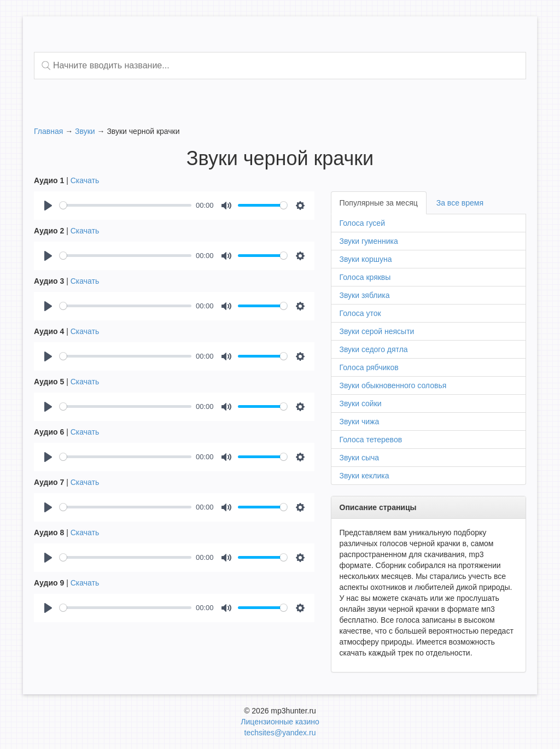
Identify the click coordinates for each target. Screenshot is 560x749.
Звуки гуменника (369, 241)
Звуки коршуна (366, 259)
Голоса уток (360, 313)
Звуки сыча (360, 458)
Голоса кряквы (365, 277)
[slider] (126, 205)
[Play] (48, 206)
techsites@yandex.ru (280, 733)
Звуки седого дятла (374, 349)
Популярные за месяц (379, 203)
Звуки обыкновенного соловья (393, 385)
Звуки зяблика (365, 295)
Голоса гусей (362, 223)
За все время (460, 203)
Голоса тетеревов (371, 440)
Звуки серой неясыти (377, 331)
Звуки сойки (361, 403)
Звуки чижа (360, 422)
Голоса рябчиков (369, 367)
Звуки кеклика (364, 476)
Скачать (85, 180)
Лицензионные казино (280, 722)
